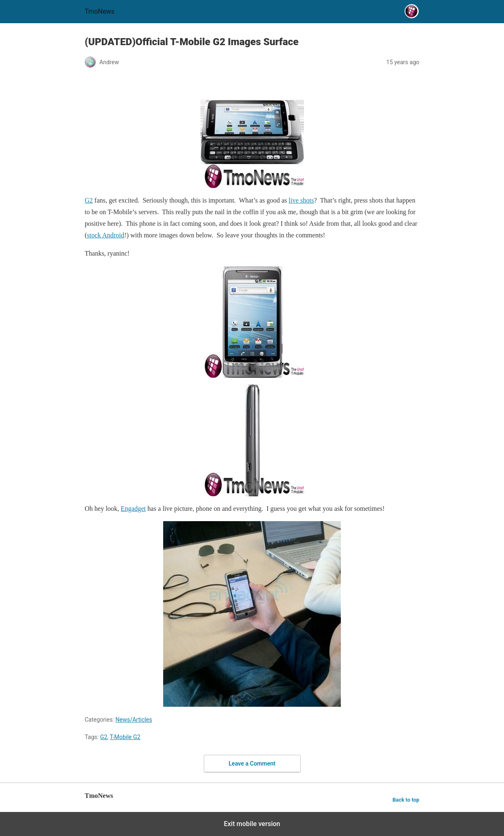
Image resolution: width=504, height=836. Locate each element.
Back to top (406, 800)
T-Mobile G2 (125, 737)
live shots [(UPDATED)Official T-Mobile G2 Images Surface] (301, 200)
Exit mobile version (252, 824)
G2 (104, 737)
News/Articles (134, 720)
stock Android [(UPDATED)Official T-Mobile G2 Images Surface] (106, 235)
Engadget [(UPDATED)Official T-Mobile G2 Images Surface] (133, 509)
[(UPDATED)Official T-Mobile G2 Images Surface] (252, 132)
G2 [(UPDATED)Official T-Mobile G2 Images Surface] (89, 200)
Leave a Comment (252, 764)
